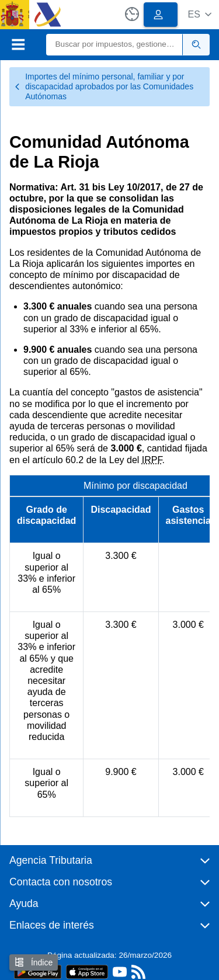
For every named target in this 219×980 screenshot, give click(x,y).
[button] (199, 14)
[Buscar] (115, 45)
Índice (34, 962)
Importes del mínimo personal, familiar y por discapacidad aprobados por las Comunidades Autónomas (104, 86)
